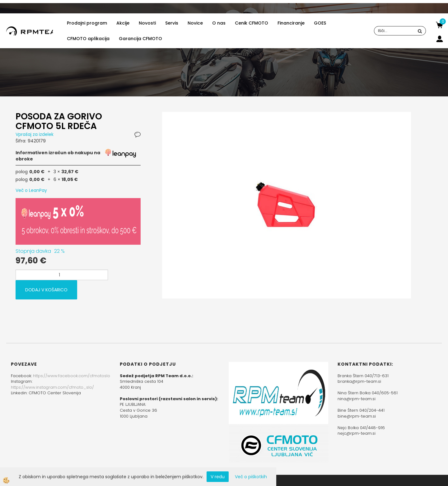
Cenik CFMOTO (252, 23)
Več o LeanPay (31, 190)
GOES (320, 23)
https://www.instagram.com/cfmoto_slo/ (52, 387)
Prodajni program (87, 23)
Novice (195, 23)
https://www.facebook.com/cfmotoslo (72, 376)
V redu (218, 477)
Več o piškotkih (251, 477)
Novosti (147, 23)
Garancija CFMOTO (140, 39)
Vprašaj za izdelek (35, 134)
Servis (172, 23)
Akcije (123, 23)
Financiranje (291, 23)
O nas (219, 23)
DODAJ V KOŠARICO (46, 290)
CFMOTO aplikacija (88, 39)
